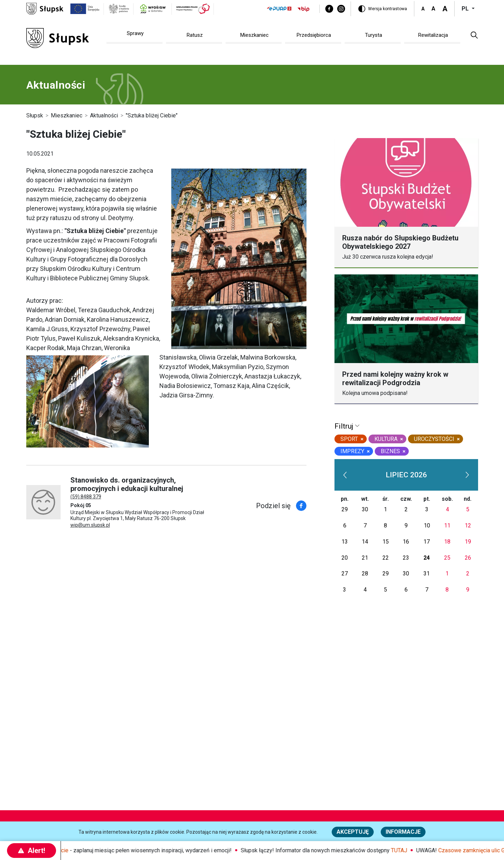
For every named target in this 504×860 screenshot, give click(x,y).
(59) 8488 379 (86, 497)
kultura (386, 439)
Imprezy (352, 451)
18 (447, 542)
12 (468, 525)
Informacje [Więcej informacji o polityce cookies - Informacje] (403, 832)
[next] (467, 475)
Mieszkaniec (67, 115)
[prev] (345, 475)
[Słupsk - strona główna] (45, 8)
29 (345, 509)
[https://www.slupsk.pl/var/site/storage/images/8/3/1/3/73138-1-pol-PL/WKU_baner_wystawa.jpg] (88, 401)
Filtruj (345, 426)
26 (468, 558)
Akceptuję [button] (353, 832)
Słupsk (35, 115)
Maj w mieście (63, 850)
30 (365, 509)
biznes (390, 451)
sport (349, 439)
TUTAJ (411, 850)
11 (447, 525)
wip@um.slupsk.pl (90, 525)
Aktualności (104, 115)
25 (447, 558)
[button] (474, 35)
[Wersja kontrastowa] (382, 9)
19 (468, 542)
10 (427, 525)
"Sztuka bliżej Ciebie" (152, 115)
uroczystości (434, 439)
